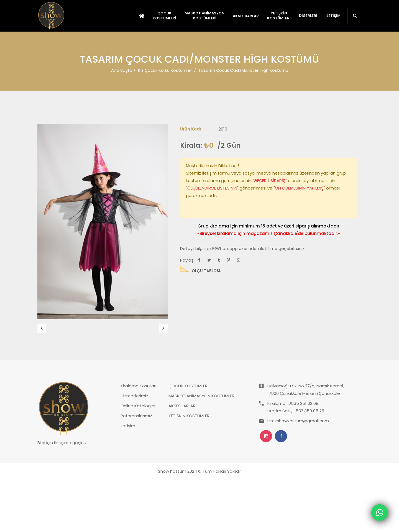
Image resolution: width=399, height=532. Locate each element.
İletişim (333, 16)
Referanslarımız (136, 469)
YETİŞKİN (279, 16)
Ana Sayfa (122, 70)
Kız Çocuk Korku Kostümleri (165, 70)
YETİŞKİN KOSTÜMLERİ (190, 469)
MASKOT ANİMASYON (204, 16)
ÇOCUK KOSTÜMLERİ (189, 439)
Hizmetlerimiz (134, 449)
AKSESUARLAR (182, 459)
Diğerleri (308, 16)
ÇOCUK (164, 16)
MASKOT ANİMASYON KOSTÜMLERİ (202, 449)
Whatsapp (226, 248)
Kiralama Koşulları (138, 439)
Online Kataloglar (138, 459)
